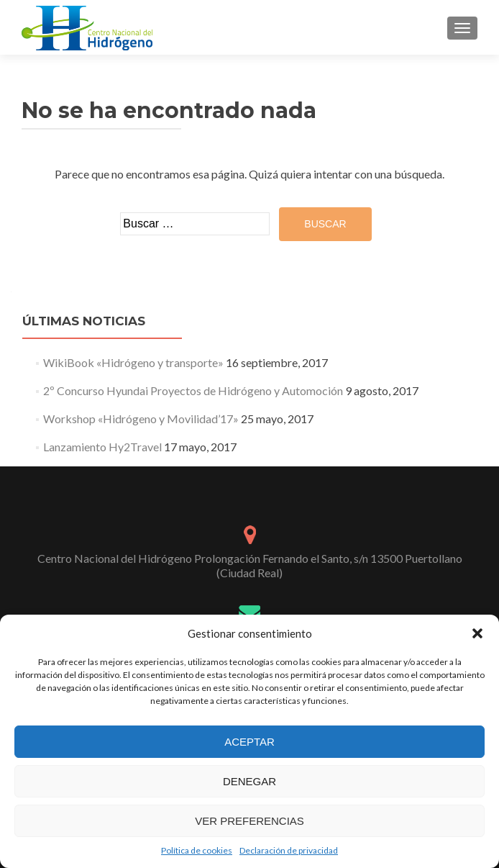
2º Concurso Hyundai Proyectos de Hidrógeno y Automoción (193, 390)
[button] (477, 633)
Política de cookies (197, 850)
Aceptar (249, 742)
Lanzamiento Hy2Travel (102, 447)
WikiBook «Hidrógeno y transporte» (133, 362)
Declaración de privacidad (289, 850)
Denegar (249, 781)
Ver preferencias (249, 821)
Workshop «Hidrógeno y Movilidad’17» (141, 419)
